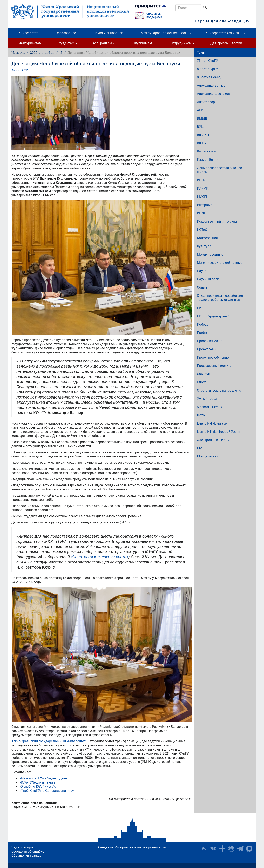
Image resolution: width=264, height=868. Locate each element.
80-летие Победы (210, 77)
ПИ (199, 308)
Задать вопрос (23, 847)
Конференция (207, 238)
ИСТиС (202, 230)
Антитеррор (206, 102)
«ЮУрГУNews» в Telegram (39, 782)
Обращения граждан (27, 856)
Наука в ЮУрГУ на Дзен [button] (222, 849)
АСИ (200, 110)
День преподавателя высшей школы (219, 170)
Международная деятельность (166, 33)
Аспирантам (104, 43)
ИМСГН (203, 197)
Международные (210, 254)
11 (18, 70)
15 (61, 52)
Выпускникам (143, 43)
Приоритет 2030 (209, 341)
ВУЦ (200, 127)
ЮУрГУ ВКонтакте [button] (213, 849)
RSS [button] (204, 849)
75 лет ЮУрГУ (207, 61)
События (204, 374)
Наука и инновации (110, 33)
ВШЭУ (202, 143)
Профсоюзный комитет (215, 366)
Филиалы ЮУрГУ (210, 407)
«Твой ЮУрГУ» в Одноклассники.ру (47, 791)
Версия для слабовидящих (222, 21)
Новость (18, 52)
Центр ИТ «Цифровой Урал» (219, 432)
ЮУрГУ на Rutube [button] (231, 849)
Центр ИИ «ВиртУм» (212, 423)
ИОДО (202, 213)
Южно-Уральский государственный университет (48, 741)
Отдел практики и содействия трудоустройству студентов (220, 298)
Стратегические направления (220, 390)
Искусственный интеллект (217, 221)
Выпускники (206, 151)
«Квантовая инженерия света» (100, 557)
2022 (34, 52)
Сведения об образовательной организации (132, 847)
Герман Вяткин (209, 160)
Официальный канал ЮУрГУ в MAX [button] (249, 849)
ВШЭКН (203, 135)
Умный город (207, 399)
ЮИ (200, 448)
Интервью (205, 205)
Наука (202, 271)
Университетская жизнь (226, 33)
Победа (203, 324)
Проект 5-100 (207, 349)
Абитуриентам (30, 43)
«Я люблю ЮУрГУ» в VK (38, 786)
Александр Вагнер (211, 85)
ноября (48, 52)
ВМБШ (202, 118)
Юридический (208, 456)
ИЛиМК (203, 188)
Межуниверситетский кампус (220, 263)
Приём (202, 333)
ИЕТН (201, 180)
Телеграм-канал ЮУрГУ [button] (240, 849)
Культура (204, 246)
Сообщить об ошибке (28, 851)
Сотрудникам (183, 43)
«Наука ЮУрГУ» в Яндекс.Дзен (43, 778)
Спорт (202, 382)
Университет (30, 33)
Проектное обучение (213, 357)
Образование (67, 33)
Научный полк (208, 279)
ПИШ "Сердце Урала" (213, 316)
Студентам (67, 43)
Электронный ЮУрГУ (213, 440)
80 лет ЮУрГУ (207, 69)
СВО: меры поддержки (154, 15)
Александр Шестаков (213, 94)
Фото (201, 415)
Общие (202, 287)
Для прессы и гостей (228, 43)
